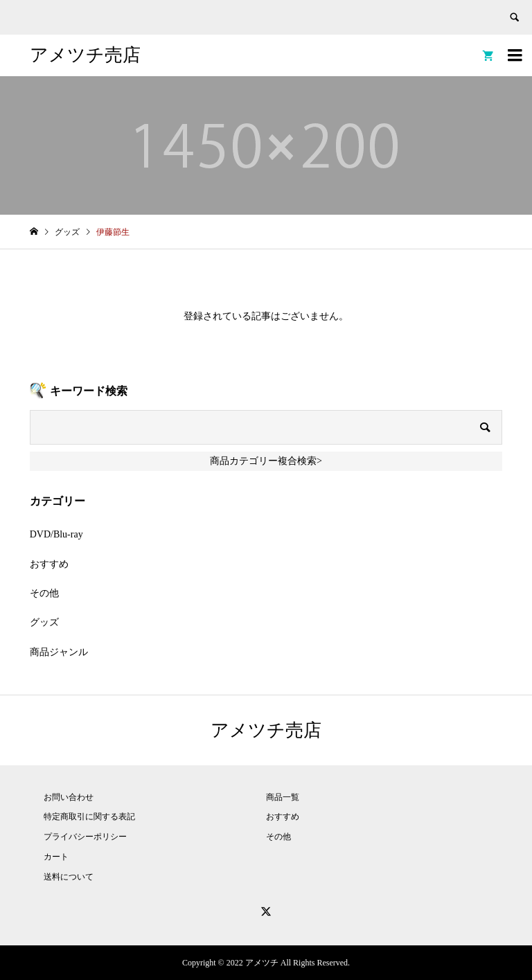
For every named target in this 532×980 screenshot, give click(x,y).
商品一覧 (283, 797)
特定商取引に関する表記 (89, 817)
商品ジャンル (59, 652)
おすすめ (49, 564)
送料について (69, 877)
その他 (44, 593)
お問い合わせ (69, 797)
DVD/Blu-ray (56, 534)
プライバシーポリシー (85, 837)
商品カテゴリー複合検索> (266, 461)
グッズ (44, 622)
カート (56, 857)
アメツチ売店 (85, 55)
